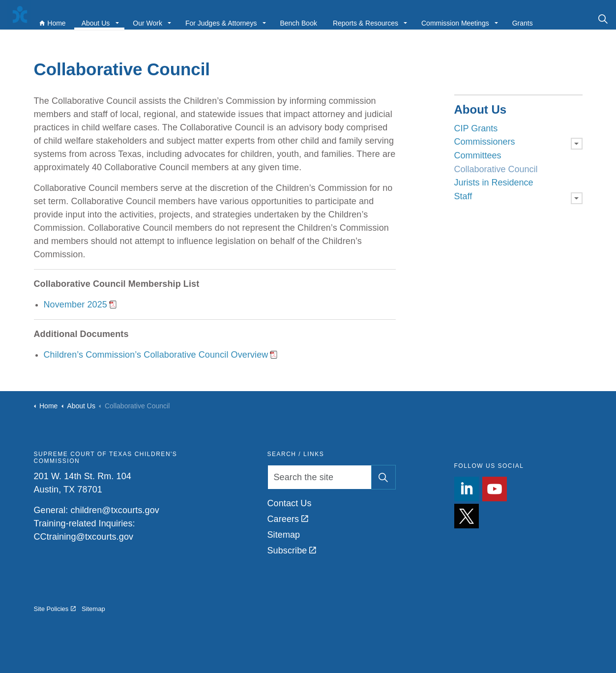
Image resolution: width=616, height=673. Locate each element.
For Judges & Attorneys (217, 18)
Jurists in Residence (494, 183)
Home (48, 18)
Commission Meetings (451, 18)
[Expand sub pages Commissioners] (577, 144)
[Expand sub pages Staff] (577, 198)
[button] (383, 477)
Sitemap (284, 535)
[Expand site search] (603, 18)
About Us (92, 18)
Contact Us (290, 503)
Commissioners (485, 142)
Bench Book (294, 18)
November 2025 (75, 305)
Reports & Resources (362, 18)
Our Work (144, 18)
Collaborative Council (496, 169)
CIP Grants (476, 128)
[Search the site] (332, 477)
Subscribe (292, 551)
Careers (288, 519)
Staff (463, 196)
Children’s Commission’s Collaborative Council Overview (156, 355)
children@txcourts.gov (115, 510)
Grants (519, 18)
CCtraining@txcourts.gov (84, 537)
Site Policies (55, 609)
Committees (478, 155)
